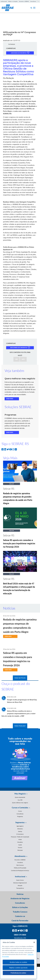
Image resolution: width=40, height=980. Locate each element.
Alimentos (20, 829)
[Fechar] (34, 942)
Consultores (33, 1)
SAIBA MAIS (10, 399)
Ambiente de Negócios (20, 898)
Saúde (20, 845)
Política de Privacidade (20, 868)
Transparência (20, 888)
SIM (16, 359)
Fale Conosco (20, 865)
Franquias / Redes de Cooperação (20, 837)
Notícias (20, 894)
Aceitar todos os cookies (18, 962)
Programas (20, 816)
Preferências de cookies (18, 973)
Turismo (20, 848)
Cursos (20, 811)
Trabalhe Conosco (20, 912)
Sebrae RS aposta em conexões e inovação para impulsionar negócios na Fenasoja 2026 (19, 543)
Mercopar (20, 850)
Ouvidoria (20, 862)
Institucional (4, 1)
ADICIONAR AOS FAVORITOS (20, 53)
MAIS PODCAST (20, 726)
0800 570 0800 (20, 935)
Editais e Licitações (13, 1)
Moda (20, 839)
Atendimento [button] (20, 856)
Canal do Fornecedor (20, 920)
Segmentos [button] (20, 822)
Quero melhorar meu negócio (20, 803)
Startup (20, 831)
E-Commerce (20, 834)
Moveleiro (20, 842)
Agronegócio (20, 826)
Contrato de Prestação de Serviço (20, 871)
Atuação (20, 885)
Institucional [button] (20, 876)
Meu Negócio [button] (20, 794)
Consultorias (20, 814)
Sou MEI (20, 800)
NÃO (23, 359)
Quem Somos (20, 880)
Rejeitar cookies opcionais (18, 968)
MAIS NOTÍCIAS (20, 678)
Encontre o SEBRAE (24, 1)
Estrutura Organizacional (20, 883)
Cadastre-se (20, 916)
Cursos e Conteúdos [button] (20, 808)
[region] (18, 959)
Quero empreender (20, 797)
